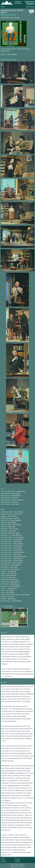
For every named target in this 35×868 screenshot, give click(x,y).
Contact (3, 861)
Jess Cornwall (18, 563)
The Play (4, 633)
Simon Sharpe (18, 539)
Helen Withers (12, 54)
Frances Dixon (18, 561)
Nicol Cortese (19, 512)
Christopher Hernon (20, 556)
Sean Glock (15, 504)
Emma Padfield (16, 520)
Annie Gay (15, 502)
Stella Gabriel (12, 522)
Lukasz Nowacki (19, 552)
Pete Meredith (18, 559)
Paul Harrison (12, 573)
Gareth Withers (17, 601)
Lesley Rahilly (12, 588)
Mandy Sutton (15, 584)
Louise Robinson (16, 535)
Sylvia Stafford (15, 582)
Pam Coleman (14, 529)
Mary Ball (12, 527)
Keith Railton (21, 491)
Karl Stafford (12, 516)
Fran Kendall (10, 592)
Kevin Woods (18, 550)
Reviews (4, 682)
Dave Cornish (11, 578)
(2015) (4, 12)
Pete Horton (17, 554)
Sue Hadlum (10, 590)
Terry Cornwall (18, 544)
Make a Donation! (18, 2)
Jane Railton (18, 514)
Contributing (30, 7)
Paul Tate (16, 518)
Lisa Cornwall (18, 546)
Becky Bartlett (11, 575)
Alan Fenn (15, 498)
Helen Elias (13, 531)
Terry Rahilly (17, 548)
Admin (17, 861)
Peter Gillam (12, 599)
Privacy (17, 859)
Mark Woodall (16, 496)
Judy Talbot (14, 567)
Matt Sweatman (18, 500)
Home (3, 7)
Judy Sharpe (17, 542)
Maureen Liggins (15, 533)
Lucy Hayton (16, 494)
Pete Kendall (17, 525)
